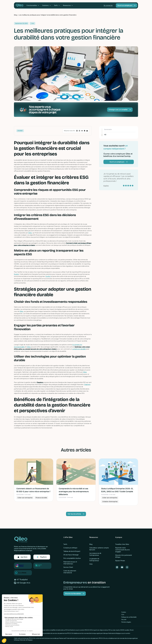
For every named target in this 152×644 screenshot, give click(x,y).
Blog (91, 544)
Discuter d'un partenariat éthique (124, 556)
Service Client (68, 567)
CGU (123, 615)
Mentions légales (126, 622)
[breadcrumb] (48, 15)
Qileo (30, 233)
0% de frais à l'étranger (71, 555)
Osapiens (87, 385)
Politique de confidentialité (129, 617)
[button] (33, 5)
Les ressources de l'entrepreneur (95, 554)
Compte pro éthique (70, 548)
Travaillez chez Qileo (122, 544)
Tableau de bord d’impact (72, 551)
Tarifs (65, 544)
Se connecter (108, 5)
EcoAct (16, 274)
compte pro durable (79, 349)
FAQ (91, 564)
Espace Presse (120, 561)
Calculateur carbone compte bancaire (99, 549)
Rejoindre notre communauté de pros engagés (122, 550)
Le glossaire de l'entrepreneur (94, 560)
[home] (20, 5)
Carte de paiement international (70, 572)
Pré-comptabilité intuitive (72, 558)
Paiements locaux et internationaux (70, 563)
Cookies (124, 612)
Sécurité (124, 620)
